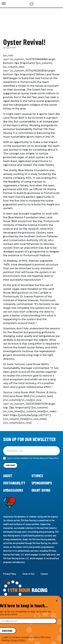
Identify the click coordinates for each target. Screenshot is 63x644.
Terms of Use (28, 574)
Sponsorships (42, 483)
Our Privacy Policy (52, 458)
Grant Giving (41, 490)
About (8, 476)
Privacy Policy (10, 574)
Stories (37, 476)
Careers (44, 574)
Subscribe (10, 465)
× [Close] (57, 601)
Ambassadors (13, 490)
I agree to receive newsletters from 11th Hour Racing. (31, 458)
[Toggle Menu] (4, 4)
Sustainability (14, 483)
